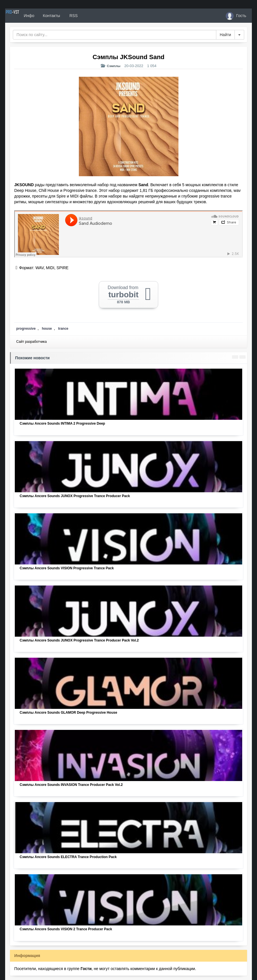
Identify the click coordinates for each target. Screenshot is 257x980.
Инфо (49, 16)
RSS (93, 16)
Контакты (71, 16)
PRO (22, 16)
